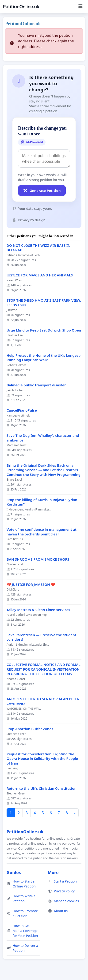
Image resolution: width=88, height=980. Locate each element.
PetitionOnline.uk (21, 7)
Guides (14, 872)
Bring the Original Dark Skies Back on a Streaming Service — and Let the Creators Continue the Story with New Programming (44, 470)
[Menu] (80, 7)
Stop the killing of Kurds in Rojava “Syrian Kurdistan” (42, 502)
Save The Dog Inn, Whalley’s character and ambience (43, 438)
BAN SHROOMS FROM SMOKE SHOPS (38, 559)
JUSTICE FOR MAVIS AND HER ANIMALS (40, 275)
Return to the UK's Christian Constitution (42, 788)
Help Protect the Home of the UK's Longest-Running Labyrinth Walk (44, 358)
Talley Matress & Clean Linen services (38, 610)
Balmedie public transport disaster (36, 385)
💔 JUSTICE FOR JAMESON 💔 (31, 585)
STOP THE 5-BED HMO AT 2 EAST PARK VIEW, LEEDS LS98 (44, 303)
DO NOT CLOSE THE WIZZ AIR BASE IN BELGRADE (38, 248)
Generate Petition (42, 190)
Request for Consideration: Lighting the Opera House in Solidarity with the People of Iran (42, 759)
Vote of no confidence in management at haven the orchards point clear (42, 532)
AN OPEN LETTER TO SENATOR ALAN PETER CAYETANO (43, 701)
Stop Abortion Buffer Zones (30, 729)
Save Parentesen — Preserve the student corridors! (41, 637)
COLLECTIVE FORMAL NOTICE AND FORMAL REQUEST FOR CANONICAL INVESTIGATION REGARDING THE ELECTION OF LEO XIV (44, 669)
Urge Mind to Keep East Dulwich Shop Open (44, 330)
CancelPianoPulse (22, 410)
